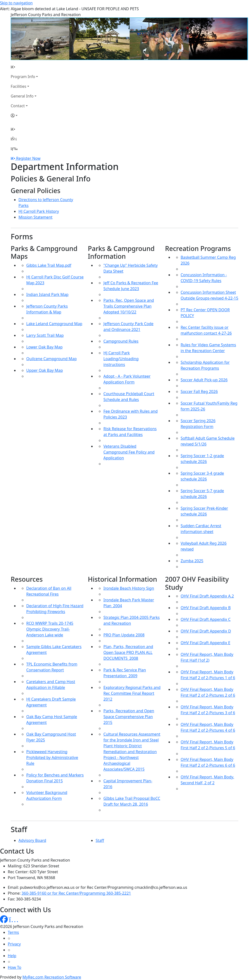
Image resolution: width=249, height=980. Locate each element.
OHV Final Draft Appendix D (206, 631)
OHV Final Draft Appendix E (205, 643)
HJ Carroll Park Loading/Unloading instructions (121, 359)
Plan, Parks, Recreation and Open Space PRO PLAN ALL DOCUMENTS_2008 (128, 652)
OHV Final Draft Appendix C (206, 619)
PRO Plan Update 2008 (124, 635)
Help (12, 956)
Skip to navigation (16, 3)
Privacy (14, 944)
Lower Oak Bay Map (44, 347)
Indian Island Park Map (47, 294)
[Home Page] (24, 67)
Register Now (28, 158)
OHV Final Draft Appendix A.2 (207, 596)
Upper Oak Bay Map (44, 370)
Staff (100, 840)
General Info (22, 96)
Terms (13, 932)
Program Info (23, 77)
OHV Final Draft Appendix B (206, 608)
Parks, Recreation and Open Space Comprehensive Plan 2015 (129, 717)
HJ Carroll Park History (39, 211)
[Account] (24, 116)
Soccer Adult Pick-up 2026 (204, 380)
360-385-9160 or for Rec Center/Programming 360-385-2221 (76, 893)
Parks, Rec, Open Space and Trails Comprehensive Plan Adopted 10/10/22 (129, 306)
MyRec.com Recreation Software (52, 977)
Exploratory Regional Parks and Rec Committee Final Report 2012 (132, 693)
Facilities (18, 86)
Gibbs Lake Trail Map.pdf (49, 265)
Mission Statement (36, 217)
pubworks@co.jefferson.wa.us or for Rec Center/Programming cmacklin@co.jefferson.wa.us (104, 887)
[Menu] (14, 149)
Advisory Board (32, 840)
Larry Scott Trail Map (45, 335)
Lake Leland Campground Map (54, 324)
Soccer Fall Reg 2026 (199, 392)
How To (14, 967)
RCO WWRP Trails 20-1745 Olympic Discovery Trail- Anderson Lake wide (50, 629)
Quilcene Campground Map (51, 359)
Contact (18, 106)
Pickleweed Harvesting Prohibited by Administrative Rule (52, 757)
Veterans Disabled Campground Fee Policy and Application (129, 452)
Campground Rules (121, 341)
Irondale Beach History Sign (129, 588)
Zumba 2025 (192, 561)
